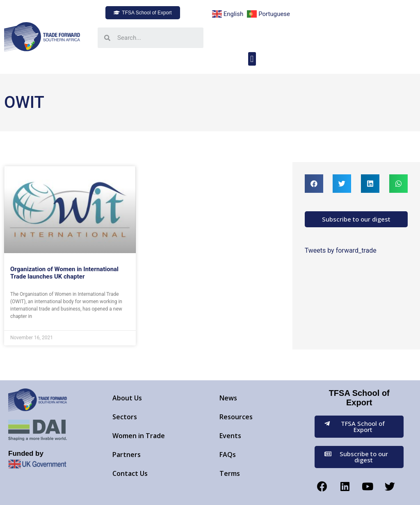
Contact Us (130, 473)
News (228, 398)
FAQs (228, 455)
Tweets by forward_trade (341, 250)
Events (230, 436)
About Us (127, 398)
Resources (236, 417)
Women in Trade (139, 436)
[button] (143, 13)
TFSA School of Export (359, 398)
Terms (230, 473)
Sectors (125, 417)
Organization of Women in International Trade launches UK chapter (64, 273)
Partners (127, 455)
